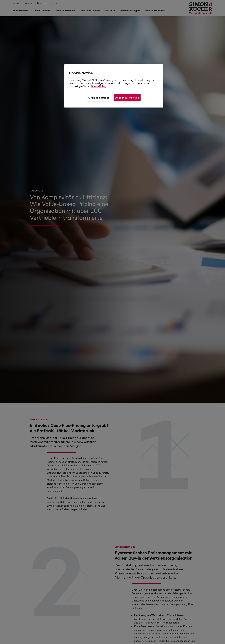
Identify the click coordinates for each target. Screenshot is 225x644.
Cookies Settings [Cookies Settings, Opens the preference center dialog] (99, 98)
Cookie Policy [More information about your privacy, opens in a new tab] (99, 86)
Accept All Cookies (127, 98)
